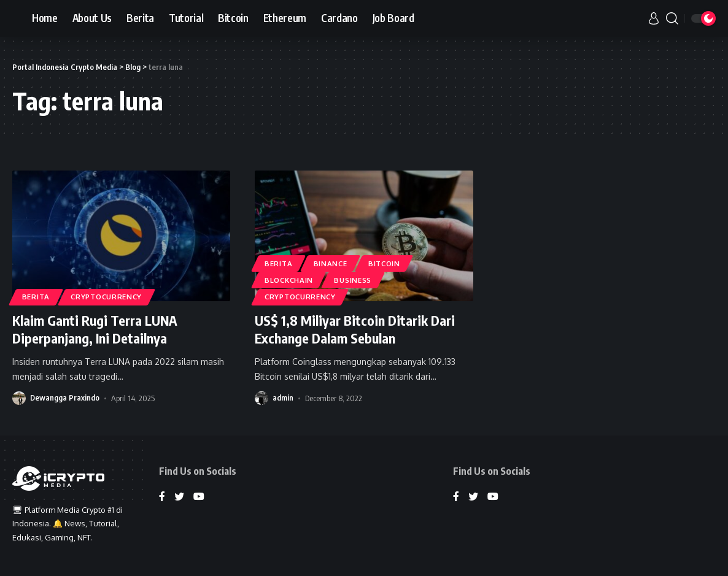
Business (353, 280)
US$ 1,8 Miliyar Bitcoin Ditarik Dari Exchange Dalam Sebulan (355, 329)
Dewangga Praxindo (65, 397)
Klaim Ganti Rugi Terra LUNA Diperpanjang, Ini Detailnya (95, 329)
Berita (36, 297)
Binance (331, 263)
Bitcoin (385, 263)
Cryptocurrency (107, 297)
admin (283, 397)
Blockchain (289, 280)
